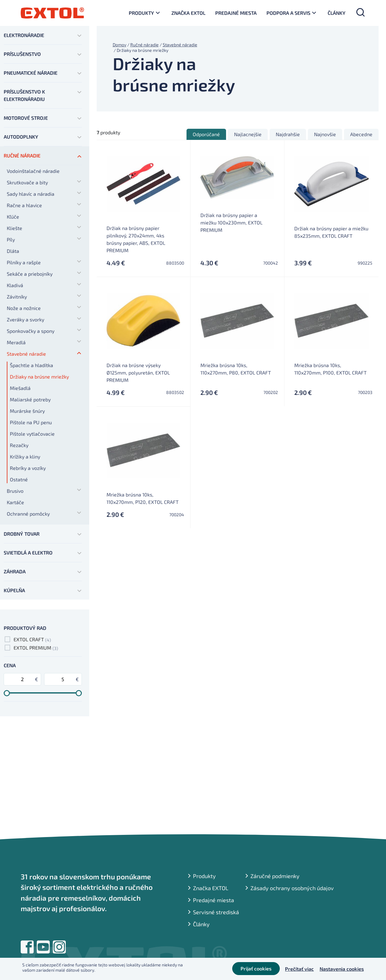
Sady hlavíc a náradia (31, 194)
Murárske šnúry (27, 411)
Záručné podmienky (275, 876)
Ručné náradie (22, 155)
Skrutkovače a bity (27, 182)
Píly (11, 239)
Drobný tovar (22, 534)
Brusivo (15, 491)
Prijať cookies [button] (255, 969)
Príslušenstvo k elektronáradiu (24, 95)
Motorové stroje (26, 118)
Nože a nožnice (24, 308)
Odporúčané (206, 134)
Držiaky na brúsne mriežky (39, 377)
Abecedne (361, 134)
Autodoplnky (21, 137)
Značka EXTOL (188, 13)
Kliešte (15, 228)
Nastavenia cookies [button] (342, 969)
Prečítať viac (299, 969)
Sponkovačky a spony (31, 331)
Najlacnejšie (248, 134)
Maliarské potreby (30, 399)
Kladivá (15, 285)
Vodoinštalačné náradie (33, 171)
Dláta (13, 251)
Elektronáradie (24, 35)
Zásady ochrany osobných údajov (292, 888)
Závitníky (17, 297)
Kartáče (15, 502)
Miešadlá (20, 388)
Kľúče (13, 217)
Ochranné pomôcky (28, 514)
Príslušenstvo (22, 54)
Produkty (141, 13)
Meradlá (16, 342)
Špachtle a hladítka (31, 365)
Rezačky (19, 445)
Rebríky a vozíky (28, 468)
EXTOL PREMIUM (32, 648)
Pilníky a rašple (24, 262)
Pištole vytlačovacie (32, 434)
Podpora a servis (288, 13)
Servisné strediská (216, 912)
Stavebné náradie (26, 354)
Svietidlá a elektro (28, 553)
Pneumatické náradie (31, 73)
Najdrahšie (288, 134)
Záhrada (15, 571)
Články (337, 13)
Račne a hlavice (24, 205)
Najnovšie (325, 134)
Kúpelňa (14, 590)
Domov (120, 45)
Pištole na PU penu (31, 422)
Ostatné (19, 479)
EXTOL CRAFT (29, 639)
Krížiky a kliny (25, 456)
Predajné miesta (236, 13)
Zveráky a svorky (25, 319)
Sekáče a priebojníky (30, 274)
